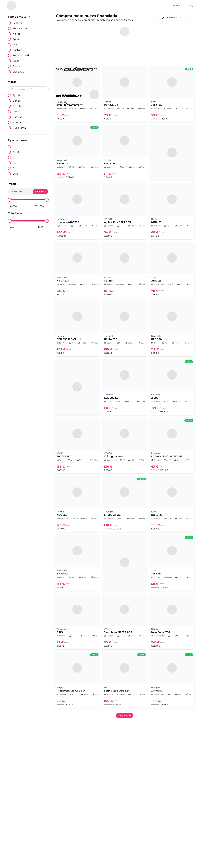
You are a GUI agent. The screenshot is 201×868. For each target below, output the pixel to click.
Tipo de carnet (20, 140)
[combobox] (172, 18)
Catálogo (190, 5)
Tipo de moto (19, 17)
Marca (14, 82)
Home (177, 5)
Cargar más (125, 715)
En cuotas (40, 192)
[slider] (10, 200)
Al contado (17, 192)
